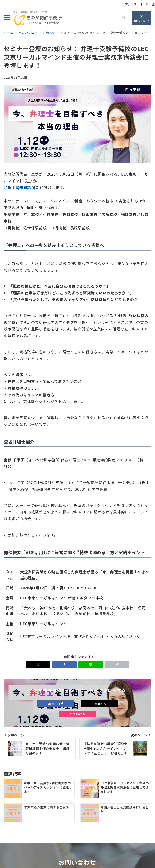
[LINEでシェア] (91, 665)
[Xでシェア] (38, 665)
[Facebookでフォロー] (142, 4)
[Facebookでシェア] (64, 665)
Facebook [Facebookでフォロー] (55, 704)
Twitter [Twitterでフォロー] (100, 704)
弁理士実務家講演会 (21, 187)
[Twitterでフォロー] (147, 4)
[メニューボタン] (7, 18)
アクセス (129, 4)
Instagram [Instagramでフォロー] (77, 714)
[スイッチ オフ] (124, 18)
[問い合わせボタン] (142, 18)
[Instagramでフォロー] (153, 4)
